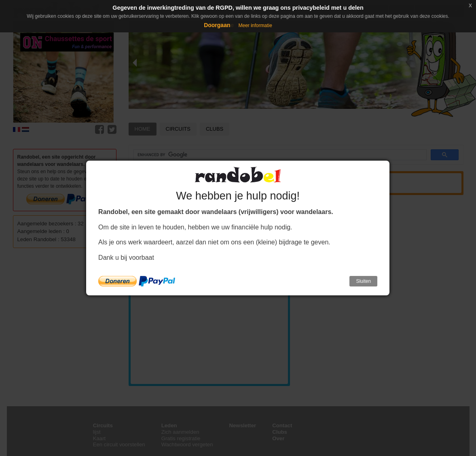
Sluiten (363, 281)
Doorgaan (217, 25)
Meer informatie (255, 25)
